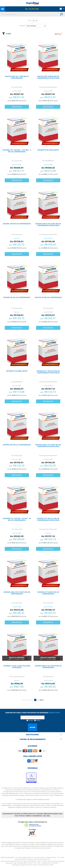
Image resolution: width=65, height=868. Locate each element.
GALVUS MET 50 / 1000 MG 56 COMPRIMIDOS (17, 77)
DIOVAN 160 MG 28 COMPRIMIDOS (17, 224)
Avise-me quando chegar (17, 658)
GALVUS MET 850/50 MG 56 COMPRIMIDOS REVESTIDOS (48, 77)
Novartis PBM (17, 91)
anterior (31, 700)
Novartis (17, 238)
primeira (24, 700)
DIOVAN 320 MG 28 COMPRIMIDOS (17, 445)
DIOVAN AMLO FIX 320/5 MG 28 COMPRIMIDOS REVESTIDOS (48, 224)
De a (58, 34)
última (42, 700)
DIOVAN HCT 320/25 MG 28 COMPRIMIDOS (48, 593)
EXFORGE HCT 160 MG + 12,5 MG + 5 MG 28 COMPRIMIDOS (17, 151)
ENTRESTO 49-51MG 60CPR (48, 150)
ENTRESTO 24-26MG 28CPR (17, 371)
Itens (29, 21)
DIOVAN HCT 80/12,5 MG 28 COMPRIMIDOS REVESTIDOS (48, 519)
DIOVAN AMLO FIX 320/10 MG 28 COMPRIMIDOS (48, 667)
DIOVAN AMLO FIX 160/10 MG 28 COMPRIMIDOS (17, 593)
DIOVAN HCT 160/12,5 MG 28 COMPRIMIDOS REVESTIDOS (48, 372)
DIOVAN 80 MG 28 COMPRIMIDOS (17, 297)
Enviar (33, 727)
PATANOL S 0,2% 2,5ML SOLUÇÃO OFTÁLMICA (17, 667)
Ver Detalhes (17, 107)
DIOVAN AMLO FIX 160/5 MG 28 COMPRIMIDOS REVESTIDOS (48, 446)
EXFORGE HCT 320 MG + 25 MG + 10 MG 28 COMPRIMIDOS (17, 519)
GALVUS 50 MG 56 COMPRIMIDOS (48, 297)
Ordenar (22, 26)
